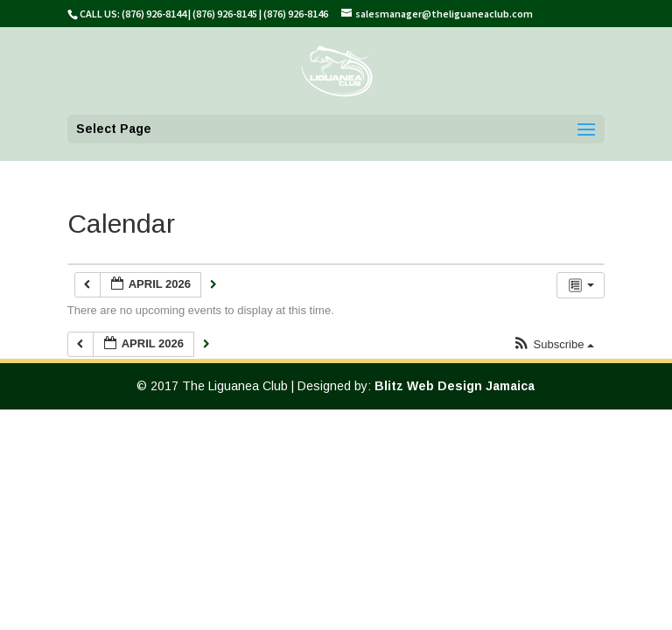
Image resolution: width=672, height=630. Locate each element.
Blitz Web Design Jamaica (455, 386)
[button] (553, 345)
